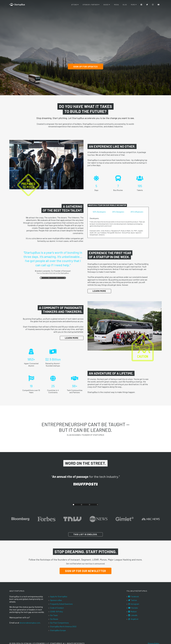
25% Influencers (137, 212)
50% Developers (99, 212)
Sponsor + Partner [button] (91, 5)
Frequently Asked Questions (61, 604)
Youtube (133, 608)
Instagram (134, 604)
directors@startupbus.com (32, 623)
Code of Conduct (57, 608)
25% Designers (118, 212)
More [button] (134, 5)
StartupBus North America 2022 (63, 626)
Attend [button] (75, 5)
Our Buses (54, 619)
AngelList (133, 619)
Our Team (54, 615)
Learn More (99, 291)
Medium (132, 612)
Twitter (133, 600)
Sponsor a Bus (56, 600)
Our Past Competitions (59, 623)
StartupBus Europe (58, 630)
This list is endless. (85, 534)
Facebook (134, 596)
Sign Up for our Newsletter (85, 571)
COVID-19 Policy (56, 612)
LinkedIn (133, 615)
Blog (125, 5)
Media (116, 5)
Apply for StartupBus (59, 596)
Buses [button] (107, 5)
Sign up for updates (85, 66)
